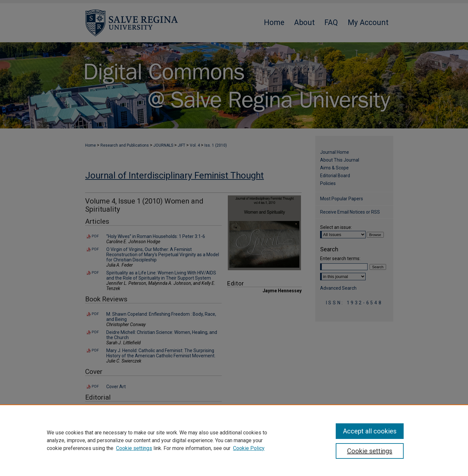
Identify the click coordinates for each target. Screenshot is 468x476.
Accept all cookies (370, 431)
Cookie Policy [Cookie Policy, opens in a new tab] (249, 448)
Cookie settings (134, 448)
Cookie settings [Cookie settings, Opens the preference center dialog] (370, 451)
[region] (234, 440)
